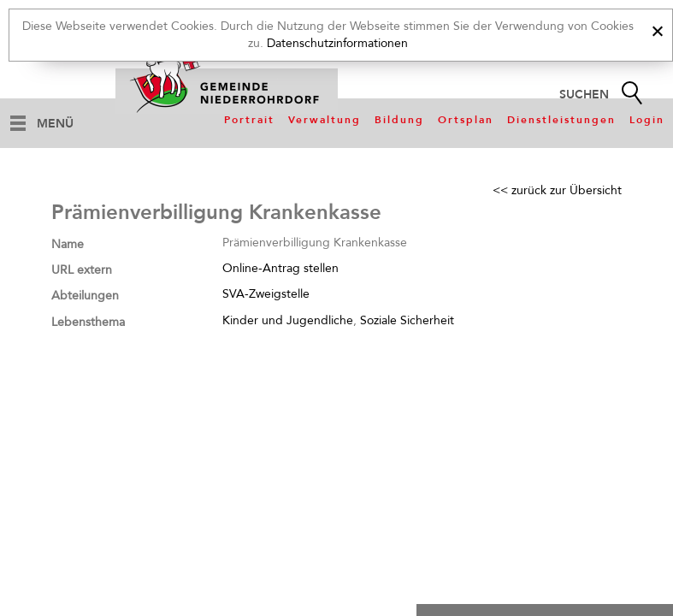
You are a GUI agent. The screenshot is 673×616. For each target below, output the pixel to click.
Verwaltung (325, 120)
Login (647, 120)
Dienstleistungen (561, 120)
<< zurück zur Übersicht (557, 190)
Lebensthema (88, 322)
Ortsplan (466, 120)
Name (68, 244)
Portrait (249, 120)
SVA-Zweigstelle (266, 294)
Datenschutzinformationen (337, 43)
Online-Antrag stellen (280, 268)
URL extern (82, 270)
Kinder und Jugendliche (288, 320)
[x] (657, 29)
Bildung (399, 120)
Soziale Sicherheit (407, 320)
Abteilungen (85, 296)
